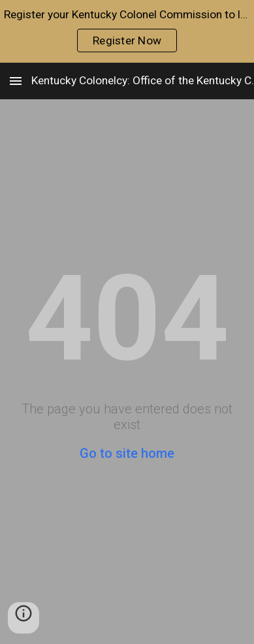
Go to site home (127, 453)
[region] (127, 31)
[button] (16, 81)
